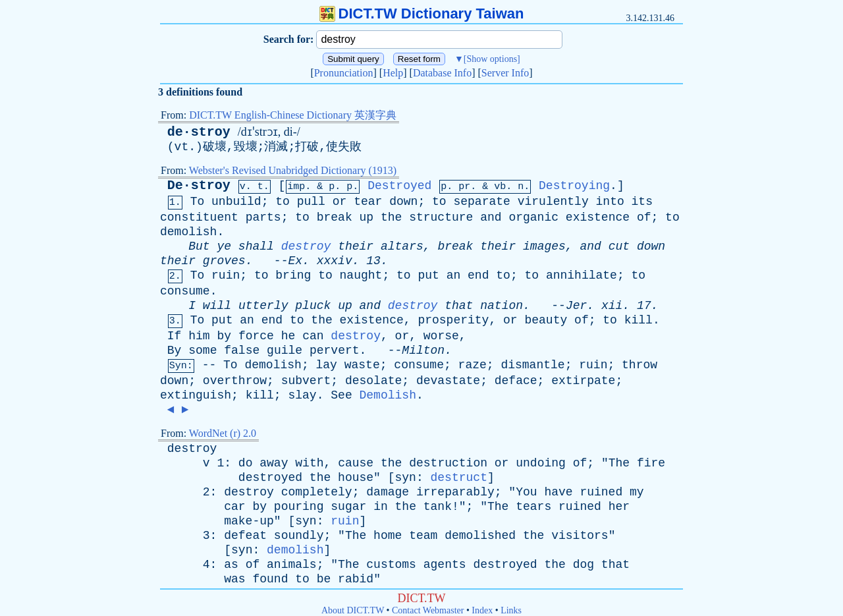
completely (317, 492)
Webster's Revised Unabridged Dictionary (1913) (293, 170)
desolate (373, 381)
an (454, 275)
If (175, 336)
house (356, 478)
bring (293, 275)
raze (473, 365)
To (198, 202)
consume (185, 291)
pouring (299, 507)
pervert (335, 350)
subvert (306, 381)
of (644, 217)
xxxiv (335, 261)
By (175, 350)
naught (361, 275)
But (199, 246)
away (274, 463)
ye (224, 246)
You (526, 492)
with (309, 463)
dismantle (532, 365)
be (324, 579)
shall (256, 246)
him (199, 336)
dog (584, 565)
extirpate (583, 381)
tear (368, 202)
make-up (249, 521)
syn (406, 478)
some (203, 350)
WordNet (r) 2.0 (223, 433)
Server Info (505, 73)
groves (224, 261)
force (256, 336)
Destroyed (399, 186)
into (610, 202)
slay (302, 395)
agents (445, 565)
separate (481, 202)
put (428, 275)
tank (438, 507)
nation (502, 306)
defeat (245, 536)
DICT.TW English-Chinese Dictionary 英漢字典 (293, 115)
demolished (480, 536)
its (642, 202)
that (459, 306)
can (313, 336)
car (234, 507)
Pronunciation (344, 73)
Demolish (388, 395)
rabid (356, 579)
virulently (553, 202)
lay (327, 365)
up (367, 217)
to (283, 202)
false (242, 350)
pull (311, 202)
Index (482, 610)
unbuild (236, 202)
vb (500, 187)
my (637, 492)
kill (639, 320)
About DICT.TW (353, 610)
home (388, 536)
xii (612, 306)
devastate (448, 381)
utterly (263, 306)
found (270, 579)
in (381, 507)
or (340, 202)
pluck (313, 306)
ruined (601, 492)
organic (533, 217)
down (403, 202)
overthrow (235, 381)
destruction (448, 463)
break (335, 217)
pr (464, 187)
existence (598, 217)
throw (639, 365)
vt (182, 147)
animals (292, 565)
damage (388, 492)
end (478, 275)
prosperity (453, 320)
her (619, 507)
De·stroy (199, 185)
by (224, 336)
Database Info (442, 73)
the (391, 217)
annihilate (582, 275)
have (558, 492)
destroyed (270, 478)
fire (651, 463)
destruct (459, 478)
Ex (295, 261)
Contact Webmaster (428, 610)
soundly (299, 536)
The (619, 463)
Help (393, 73)
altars (402, 246)
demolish (188, 232)
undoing (541, 463)
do (246, 463)
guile (285, 350)
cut (619, 246)
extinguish (196, 395)
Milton (423, 350)
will (217, 306)
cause (356, 463)
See (341, 395)
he (288, 336)
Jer (576, 306)
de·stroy (199, 132)
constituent (199, 217)
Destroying (574, 186)
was (234, 579)
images (544, 246)
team (423, 536)
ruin (226, 275)
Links (511, 610)
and (491, 217)
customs (391, 565)
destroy (306, 246)
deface (516, 381)
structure (441, 217)
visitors (580, 536)
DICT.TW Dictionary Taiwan (422, 14)
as (231, 565)
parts (263, 217)
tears (533, 507)
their (356, 246)
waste (362, 365)
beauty (546, 320)
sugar (348, 507)
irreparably (455, 492)
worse (441, 336)
